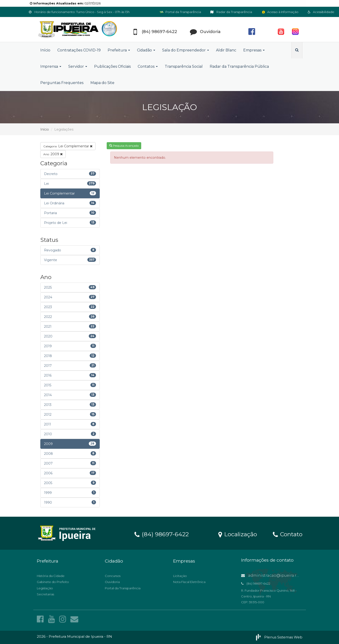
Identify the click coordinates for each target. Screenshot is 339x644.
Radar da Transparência (231, 12)
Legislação (45, 588)
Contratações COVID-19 (79, 50)
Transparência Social (184, 66)
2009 (53, 154)
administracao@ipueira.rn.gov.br (277, 575)
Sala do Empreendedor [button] (186, 50)
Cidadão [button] (146, 50)
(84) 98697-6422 (162, 534)
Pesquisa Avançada (124, 146)
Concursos (113, 576)
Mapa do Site (102, 83)
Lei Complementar (68, 146)
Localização (238, 534)
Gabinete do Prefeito (53, 582)
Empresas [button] (254, 50)
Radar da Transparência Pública (239, 66)
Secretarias (45, 594)
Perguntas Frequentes (62, 83)
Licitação (180, 576)
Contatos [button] (148, 66)
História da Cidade (51, 576)
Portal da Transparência (180, 12)
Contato (288, 534)
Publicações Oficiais (112, 66)
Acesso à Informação (280, 12)
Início (45, 50)
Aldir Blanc (226, 50)
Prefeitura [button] (119, 50)
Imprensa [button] (51, 66)
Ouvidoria (112, 582)
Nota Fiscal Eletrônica (189, 582)
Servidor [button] (78, 66)
